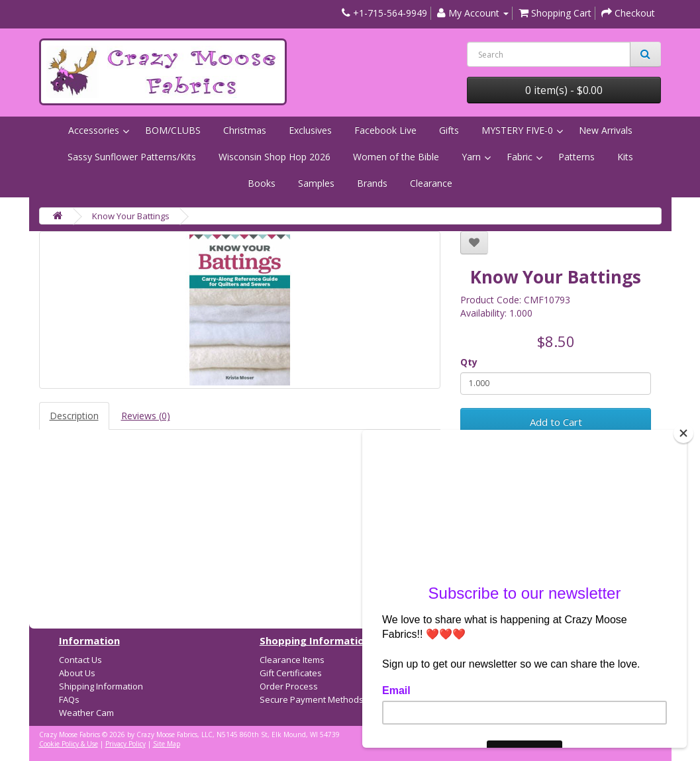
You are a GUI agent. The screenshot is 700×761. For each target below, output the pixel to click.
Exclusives (310, 130)
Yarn (471, 157)
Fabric (520, 157)
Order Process (289, 686)
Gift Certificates (291, 673)
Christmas (245, 130)
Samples (316, 183)
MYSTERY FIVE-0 (517, 130)
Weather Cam (86, 713)
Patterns (576, 157)
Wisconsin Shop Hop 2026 (275, 157)
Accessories (94, 130)
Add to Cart (556, 422)
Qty (469, 362)
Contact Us (80, 660)
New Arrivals (606, 130)
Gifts (449, 130)
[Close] (683, 433)
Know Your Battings (131, 216)
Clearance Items (292, 660)
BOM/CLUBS (173, 130)
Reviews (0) (146, 416)
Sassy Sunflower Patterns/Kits (132, 157)
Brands (372, 183)
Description (74, 416)
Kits (625, 157)
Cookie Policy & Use (69, 744)
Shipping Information (101, 686)
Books (262, 183)
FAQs (69, 699)
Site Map (167, 744)
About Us (77, 673)
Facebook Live (385, 130)
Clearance (431, 183)
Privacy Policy (125, 744)
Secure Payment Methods (312, 699)
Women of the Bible (396, 157)
